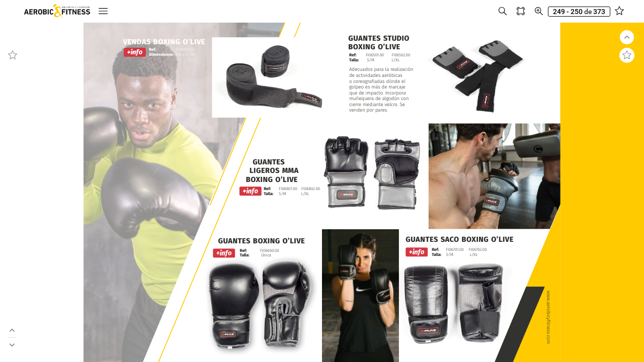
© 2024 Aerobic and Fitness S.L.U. (605, 354)
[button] (29, 11)
